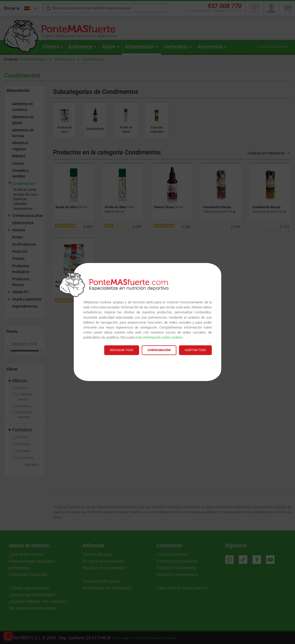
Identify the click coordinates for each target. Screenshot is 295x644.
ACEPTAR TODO (195, 350)
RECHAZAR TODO (122, 350)
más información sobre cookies (159, 337)
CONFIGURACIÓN (159, 350)
